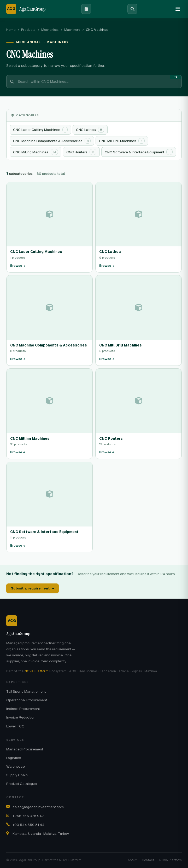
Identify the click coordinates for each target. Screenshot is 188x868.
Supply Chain (17, 775)
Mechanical (50, 30)
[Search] (132, 9)
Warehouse (16, 766)
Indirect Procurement (23, 709)
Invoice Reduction (21, 717)
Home (11, 30)
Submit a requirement (33, 588)
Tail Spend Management (26, 691)
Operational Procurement (27, 700)
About (132, 860)
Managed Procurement (25, 749)
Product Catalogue (22, 784)
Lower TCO (15, 726)
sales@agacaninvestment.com (38, 807)
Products (28, 30)
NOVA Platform (37, 671)
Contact (148, 860)
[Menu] (178, 9)
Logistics (14, 758)
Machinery (72, 30)
